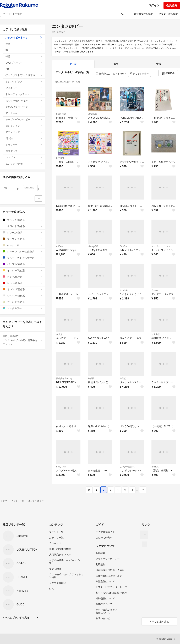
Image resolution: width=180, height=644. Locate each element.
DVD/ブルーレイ (24, 63)
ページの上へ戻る (159, 622)
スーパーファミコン (161, 246)
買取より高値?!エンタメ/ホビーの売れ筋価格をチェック (23, 340)
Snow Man (61, 114)
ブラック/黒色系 (23, 220)
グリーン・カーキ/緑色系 (23, 252)
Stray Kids (93, 114)
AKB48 (59, 246)
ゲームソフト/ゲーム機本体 (24, 75)
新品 (116, 64)
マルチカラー (23, 308)
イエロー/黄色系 (23, 270)
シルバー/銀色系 (23, 296)
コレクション (24, 126)
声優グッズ (24, 151)
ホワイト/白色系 (23, 226)
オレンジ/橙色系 (23, 289)
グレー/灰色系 (23, 233)
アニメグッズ (24, 132)
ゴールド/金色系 (23, 302)
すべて (73, 64)
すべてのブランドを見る (16, 618)
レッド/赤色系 (23, 283)
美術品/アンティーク (24, 107)
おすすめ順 (120, 74)
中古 (159, 64)
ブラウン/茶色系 (23, 239)
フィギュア (24, 88)
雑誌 (24, 56)
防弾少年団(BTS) (64, 378)
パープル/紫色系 (23, 264)
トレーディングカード (24, 94)
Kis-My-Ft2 (93, 246)
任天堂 (59, 334)
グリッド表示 (139, 74)
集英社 (91, 378)
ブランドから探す (168, 14)
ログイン (154, 5)
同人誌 (24, 138)
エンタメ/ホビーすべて (23, 38)
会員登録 (172, 5)
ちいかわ (124, 290)
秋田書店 (156, 334)
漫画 (24, 44)
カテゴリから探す (143, 14)
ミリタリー (24, 145)
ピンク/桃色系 (23, 277)
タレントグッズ (24, 82)
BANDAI (60, 158)
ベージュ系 (23, 245)
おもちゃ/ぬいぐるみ (24, 101)
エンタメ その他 (24, 164)
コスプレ (24, 157)
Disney (155, 290)
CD (24, 69)
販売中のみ (103, 74)
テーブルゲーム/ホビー (24, 119)
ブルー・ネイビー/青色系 (23, 258)
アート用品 (24, 113)
